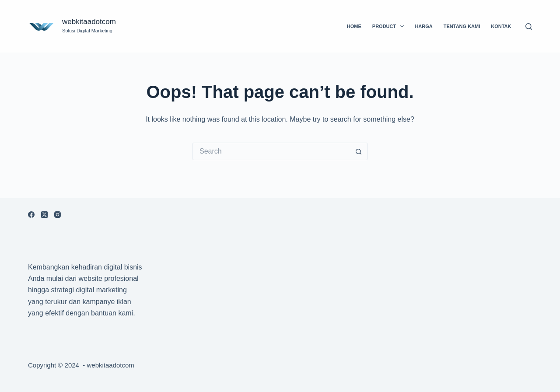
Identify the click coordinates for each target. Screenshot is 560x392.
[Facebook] (31, 215)
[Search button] (359, 151)
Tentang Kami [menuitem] (462, 26)
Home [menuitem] (354, 26)
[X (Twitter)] (44, 215)
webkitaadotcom (89, 22)
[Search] (529, 26)
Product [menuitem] (390, 26)
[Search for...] (271, 151)
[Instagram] (58, 215)
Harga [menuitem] (423, 26)
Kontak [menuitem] (501, 26)
